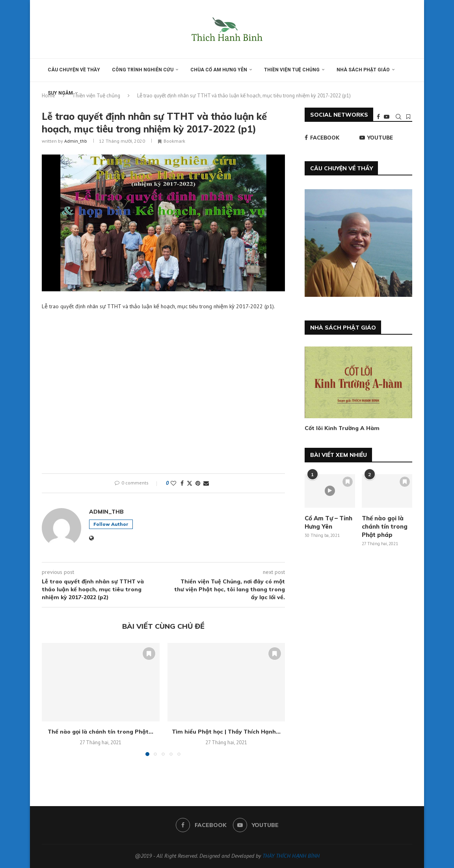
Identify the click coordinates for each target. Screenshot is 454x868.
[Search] (398, 117)
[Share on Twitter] (190, 483)
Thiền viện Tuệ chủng (292, 70)
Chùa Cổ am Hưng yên (219, 70)
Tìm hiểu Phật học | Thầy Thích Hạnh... (226, 732)
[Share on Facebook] (182, 483)
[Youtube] (387, 117)
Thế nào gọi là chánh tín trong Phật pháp (385, 526)
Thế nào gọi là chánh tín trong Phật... (100, 732)
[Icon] (330, 491)
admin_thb (76, 141)
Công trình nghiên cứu (143, 70)
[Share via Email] (206, 483)
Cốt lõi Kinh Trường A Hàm (342, 428)
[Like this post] (173, 483)
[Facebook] (378, 117)
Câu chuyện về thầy (74, 70)
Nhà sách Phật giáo (363, 70)
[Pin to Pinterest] (198, 483)
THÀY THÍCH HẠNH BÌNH (291, 856)
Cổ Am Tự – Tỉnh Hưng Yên (328, 522)
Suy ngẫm (60, 93)
